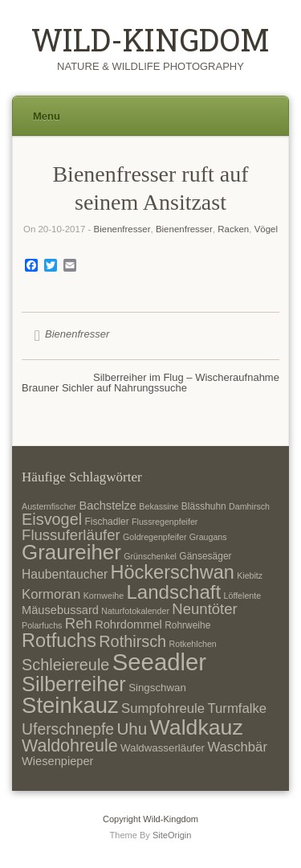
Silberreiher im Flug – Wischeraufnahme (186, 377)
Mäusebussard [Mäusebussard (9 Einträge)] (60, 610)
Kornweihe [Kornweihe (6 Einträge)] (104, 596)
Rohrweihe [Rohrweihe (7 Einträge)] (187, 625)
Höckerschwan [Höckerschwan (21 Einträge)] (172, 572)
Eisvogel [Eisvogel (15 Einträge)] (52, 519)
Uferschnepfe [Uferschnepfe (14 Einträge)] (68, 729)
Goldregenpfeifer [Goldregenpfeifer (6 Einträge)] (155, 537)
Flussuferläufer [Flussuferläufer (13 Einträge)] (71, 535)
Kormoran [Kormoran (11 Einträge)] (51, 594)
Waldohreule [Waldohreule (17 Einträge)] (70, 746)
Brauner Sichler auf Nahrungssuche (104, 388)
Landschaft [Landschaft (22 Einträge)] (173, 592)
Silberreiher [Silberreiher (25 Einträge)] (74, 684)
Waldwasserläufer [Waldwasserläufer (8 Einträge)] (163, 748)
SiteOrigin (172, 835)
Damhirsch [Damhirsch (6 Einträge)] (249, 506)
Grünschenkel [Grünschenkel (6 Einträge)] (150, 556)
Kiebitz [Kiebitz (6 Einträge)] (250, 575)
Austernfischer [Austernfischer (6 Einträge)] (49, 506)
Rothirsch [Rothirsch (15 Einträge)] (132, 641)
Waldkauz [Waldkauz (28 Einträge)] (197, 727)
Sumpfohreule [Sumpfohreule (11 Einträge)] (163, 708)
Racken (233, 229)
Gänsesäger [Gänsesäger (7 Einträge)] (205, 556)
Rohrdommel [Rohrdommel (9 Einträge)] (128, 624)
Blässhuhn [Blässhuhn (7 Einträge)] (204, 506)
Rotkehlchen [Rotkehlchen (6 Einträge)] (193, 644)
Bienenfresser (122, 229)
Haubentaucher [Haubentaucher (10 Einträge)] (65, 574)
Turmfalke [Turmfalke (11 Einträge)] (237, 708)
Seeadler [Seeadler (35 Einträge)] (159, 662)
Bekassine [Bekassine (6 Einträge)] (159, 506)
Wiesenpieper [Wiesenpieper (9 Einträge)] (57, 761)
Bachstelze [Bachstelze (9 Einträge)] (108, 506)
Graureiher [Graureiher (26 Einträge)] (71, 552)
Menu (47, 116)
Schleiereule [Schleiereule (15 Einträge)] (65, 665)
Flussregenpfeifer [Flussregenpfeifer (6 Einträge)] (165, 522)
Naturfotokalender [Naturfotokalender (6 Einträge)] (135, 611)
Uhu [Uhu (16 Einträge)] (132, 729)
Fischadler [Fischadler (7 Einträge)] (106, 522)
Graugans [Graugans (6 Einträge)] (208, 537)
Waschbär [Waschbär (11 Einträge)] (237, 747)
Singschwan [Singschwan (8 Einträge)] (157, 688)
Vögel (266, 229)
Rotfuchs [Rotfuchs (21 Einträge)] (59, 641)
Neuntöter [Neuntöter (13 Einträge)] (204, 609)
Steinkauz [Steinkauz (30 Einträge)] (70, 705)
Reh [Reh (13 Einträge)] (79, 623)
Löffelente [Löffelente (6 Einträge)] (243, 596)
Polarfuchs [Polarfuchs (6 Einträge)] (42, 625)
